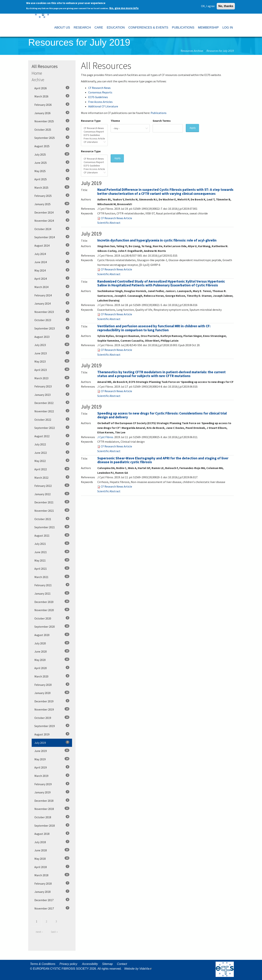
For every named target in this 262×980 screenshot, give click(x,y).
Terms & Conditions (43, 964)
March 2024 (52, 287)
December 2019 (52, 701)
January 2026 (52, 113)
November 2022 (52, 411)
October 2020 (52, 618)
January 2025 (52, 204)
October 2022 (52, 419)
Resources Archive (192, 51)
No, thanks (226, 6)
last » (54, 932)
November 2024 (52, 220)
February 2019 (52, 784)
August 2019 (52, 734)
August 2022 (52, 436)
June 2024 (52, 262)
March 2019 (52, 776)
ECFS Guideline (94, 135)
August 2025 (52, 146)
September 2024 (52, 237)
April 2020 (52, 668)
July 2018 (52, 842)
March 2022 (52, 477)
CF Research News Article (116, 218)
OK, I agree (208, 6)
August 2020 (52, 635)
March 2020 (52, 676)
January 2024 (52, 303)
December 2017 (52, 900)
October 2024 (52, 229)
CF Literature (94, 142)
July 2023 (52, 345)
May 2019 (52, 759)
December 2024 (52, 212)
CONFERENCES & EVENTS (148, 28)
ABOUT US (62, 28)
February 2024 (52, 295)
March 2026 (52, 96)
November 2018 (52, 809)
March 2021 (52, 577)
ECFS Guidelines (98, 97)
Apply (193, 128)
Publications (159, 113)
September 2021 (52, 527)
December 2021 (52, 502)
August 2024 (52, 245)
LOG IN (228, 28)
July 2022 (52, 444)
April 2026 (52, 88)
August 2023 (52, 337)
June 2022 (52, 452)
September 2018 (52, 825)
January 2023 (52, 395)
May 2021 (52, 560)
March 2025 (52, 187)
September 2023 (52, 328)
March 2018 (52, 875)
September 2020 (52, 626)
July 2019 (52, 742)
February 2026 (52, 104)
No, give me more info (124, 8)
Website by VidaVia (139, 969)
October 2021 (52, 519)
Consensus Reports (100, 92)
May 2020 (52, 660)
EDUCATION (116, 28)
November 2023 (52, 312)
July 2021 (52, 544)
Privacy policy (68, 964)
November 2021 (52, 510)
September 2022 (52, 428)
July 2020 (52, 643)
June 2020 (52, 651)
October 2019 (52, 718)
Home (37, 73)
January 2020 (52, 693)
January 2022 (52, 494)
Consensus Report (94, 132)
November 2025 (52, 121)
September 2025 (52, 138)
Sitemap (107, 964)
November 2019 (52, 709)
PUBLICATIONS (183, 28)
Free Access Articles (100, 102)
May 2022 (52, 461)
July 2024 (52, 254)
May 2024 (52, 270)
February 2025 (52, 196)
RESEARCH (82, 28)
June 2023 (52, 353)
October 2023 (52, 320)
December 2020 (52, 602)
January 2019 (52, 792)
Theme (115, 121)
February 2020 (52, 685)
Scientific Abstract (109, 223)
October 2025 (52, 129)
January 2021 (52, 593)
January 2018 (52, 892)
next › (39, 932)
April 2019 (52, 767)
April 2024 (52, 278)
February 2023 (52, 386)
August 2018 (52, 834)
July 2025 (52, 154)
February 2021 (52, 585)
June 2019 (52, 751)
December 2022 (52, 403)
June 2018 (52, 850)
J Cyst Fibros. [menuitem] (106, 437)
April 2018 (52, 867)
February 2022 (52, 486)
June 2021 (52, 552)
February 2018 (52, 883)
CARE (99, 28)
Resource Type (91, 121)
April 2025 (52, 179)
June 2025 (52, 162)
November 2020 (52, 610)
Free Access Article (94, 139)
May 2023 (52, 361)
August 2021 (52, 535)
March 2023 (52, 378)
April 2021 (52, 568)
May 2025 (52, 171)
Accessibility (90, 964)
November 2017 (52, 908)
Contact (122, 964)
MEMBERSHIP (208, 28)
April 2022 (52, 469)
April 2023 (52, 370)
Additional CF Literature (103, 106)
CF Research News (99, 88)
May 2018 (52, 858)
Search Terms (162, 121)
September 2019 (52, 726)
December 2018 (52, 800)
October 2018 (52, 817)
